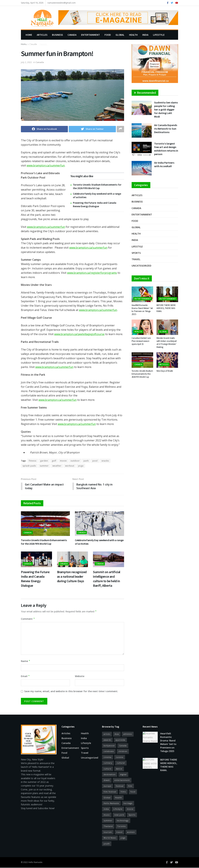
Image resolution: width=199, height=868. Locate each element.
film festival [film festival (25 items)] (110, 792)
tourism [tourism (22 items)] (108, 832)
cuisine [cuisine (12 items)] (120, 757)
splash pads (29, 466)
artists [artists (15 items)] (107, 734)
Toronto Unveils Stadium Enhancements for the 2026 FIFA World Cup (44, 542)
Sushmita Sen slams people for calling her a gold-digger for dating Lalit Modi (166, 109)
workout (70, 466)
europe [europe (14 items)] (108, 786)
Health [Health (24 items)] (118, 798)
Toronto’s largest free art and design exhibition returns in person (166, 149)
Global (120, 35)
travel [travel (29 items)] (119, 832)
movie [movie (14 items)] (130, 809)
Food (108, 35)
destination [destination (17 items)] (110, 775)
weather (57, 466)
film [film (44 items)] (130, 786)
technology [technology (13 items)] (123, 821)
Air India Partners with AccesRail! (164, 164)
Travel (43, 45)
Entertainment (90, 35)
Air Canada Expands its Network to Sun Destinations (166, 129)
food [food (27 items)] (133, 792)
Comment (28, 619)
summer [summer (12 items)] (108, 821)
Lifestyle (159, 35)
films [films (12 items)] (123, 792)
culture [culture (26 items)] (108, 769)
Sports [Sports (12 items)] (132, 815)
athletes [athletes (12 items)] (128, 734)
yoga (81, 466)
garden (44, 461)
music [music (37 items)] (107, 815)
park (86, 461)
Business (57, 35)
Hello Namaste (35, 862)
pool (95, 461)
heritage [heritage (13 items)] (128, 803)
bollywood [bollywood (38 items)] (109, 746)
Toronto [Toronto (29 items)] (121, 827)
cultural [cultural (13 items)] (121, 763)
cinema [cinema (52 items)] (108, 757)
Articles (42, 35)
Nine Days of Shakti (165, 371)
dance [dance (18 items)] (119, 769)
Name (26, 661)
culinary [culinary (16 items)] (108, 763)
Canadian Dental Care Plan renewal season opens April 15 (141, 341)
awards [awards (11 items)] (107, 740)
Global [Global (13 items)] (107, 798)
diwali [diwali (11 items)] (107, 780)
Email (25, 676)
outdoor (75, 461)
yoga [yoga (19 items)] (123, 838)
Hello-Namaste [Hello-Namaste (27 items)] (111, 803)
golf (54, 461)
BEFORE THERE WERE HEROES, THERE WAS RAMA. (166, 308)
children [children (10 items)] (123, 752)
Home (29, 35)
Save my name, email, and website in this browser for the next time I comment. (71, 692)
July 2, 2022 (26, 62)
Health (133, 35)
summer (44, 466)
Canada (72, 35)
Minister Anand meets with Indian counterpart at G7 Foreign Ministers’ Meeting (167, 343)
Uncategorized (141, 266)
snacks (105, 461)
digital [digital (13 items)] (123, 775)
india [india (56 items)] (106, 809)
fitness (33, 461)
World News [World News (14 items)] (110, 838)
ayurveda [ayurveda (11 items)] (120, 740)
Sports (30, 45)
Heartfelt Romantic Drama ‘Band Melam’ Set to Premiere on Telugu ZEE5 (142, 310)
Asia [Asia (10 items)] (117, 734)
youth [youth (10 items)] (107, 844)
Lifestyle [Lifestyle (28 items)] (118, 809)
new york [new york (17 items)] (119, 815)
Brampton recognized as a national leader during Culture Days (72, 577)
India (145, 35)
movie (63, 461)
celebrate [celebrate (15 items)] (109, 752)
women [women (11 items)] (131, 832)
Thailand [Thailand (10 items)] (108, 827)
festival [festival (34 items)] (120, 786)
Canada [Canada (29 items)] (123, 746)
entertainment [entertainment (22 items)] (122, 780)
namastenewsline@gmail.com (62, 3)
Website (80, 676)
